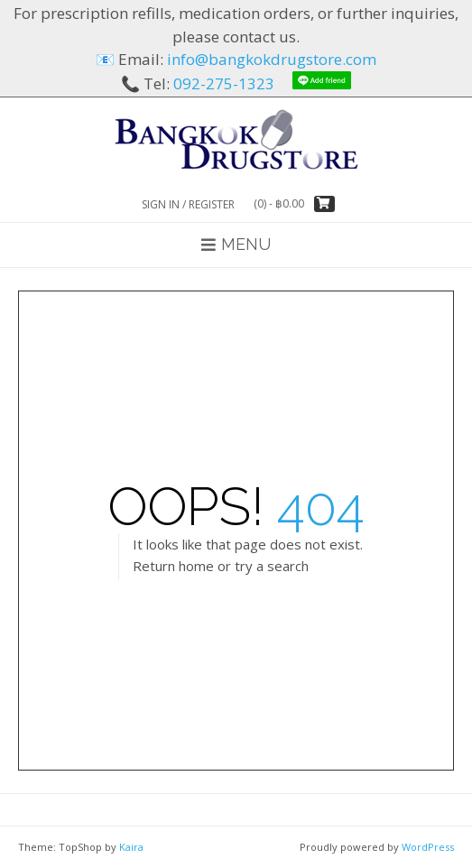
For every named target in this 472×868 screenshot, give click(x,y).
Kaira (131, 847)
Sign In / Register (188, 204)
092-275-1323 (224, 83)
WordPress (428, 847)
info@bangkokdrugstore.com (272, 59)
